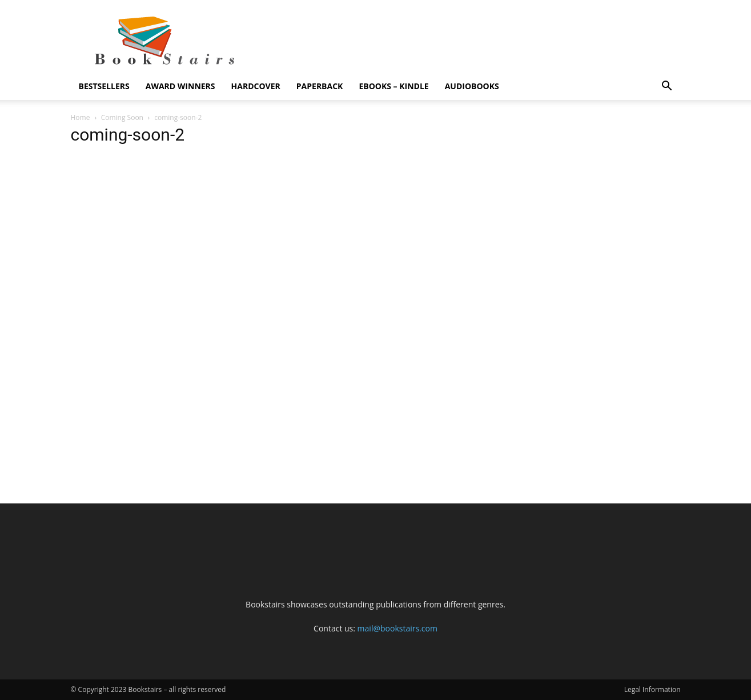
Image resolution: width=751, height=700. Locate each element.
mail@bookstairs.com (397, 628)
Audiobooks (472, 86)
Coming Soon (122, 117)
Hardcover (256, 86)
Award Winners (180, 86)
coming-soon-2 (128, 135)
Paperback (320, 86)
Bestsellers (104, 86)
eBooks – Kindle (393, 86)
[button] (667, 87)
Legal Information (652, 689)
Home (81, 117)
